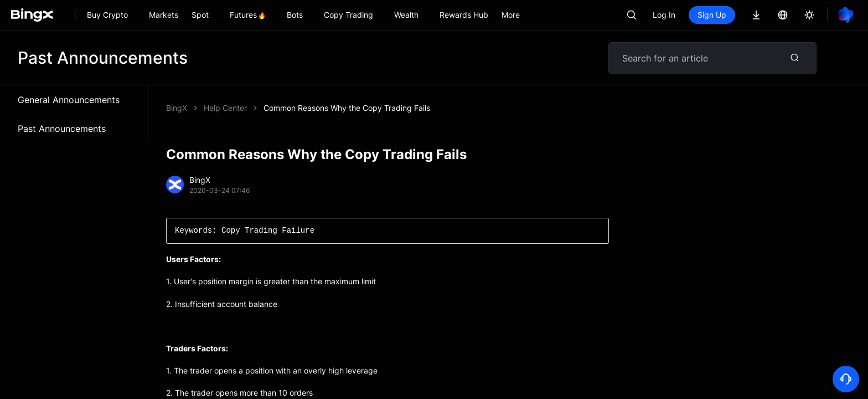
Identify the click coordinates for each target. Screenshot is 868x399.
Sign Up (712, 15)
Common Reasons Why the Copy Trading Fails (347, 108)
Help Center (225, 108)
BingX (177, 108)
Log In (664, 15)
